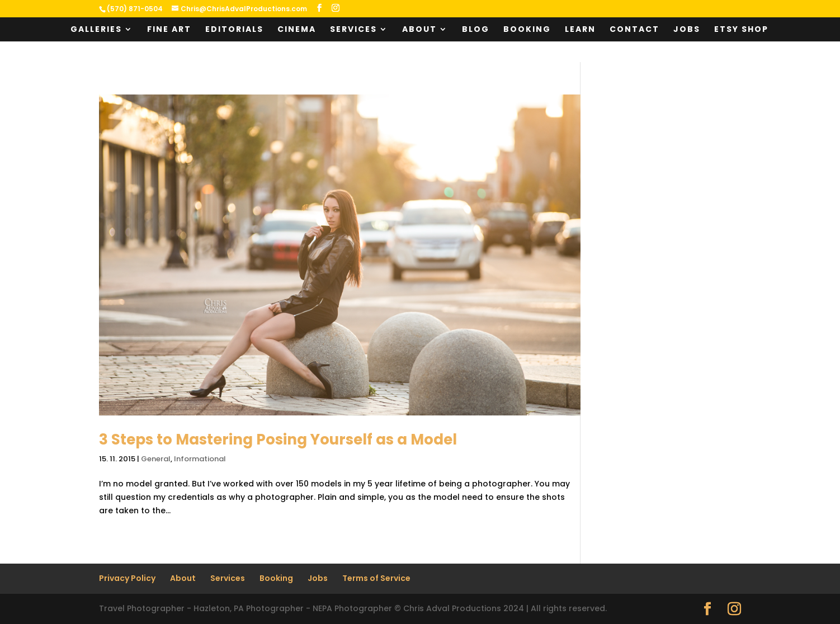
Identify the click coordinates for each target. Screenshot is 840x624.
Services (353, 30)
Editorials (234, 30)
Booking (527, 30)
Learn (580, 30)
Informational (200, 459)
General (156, 459)
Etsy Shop (741, 30)
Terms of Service (376, 578)
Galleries (96, 30)
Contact (634, 30)
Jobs (687, 30)
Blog (476, 30)
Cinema (297, 30)
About (419, 30)
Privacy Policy (127, 578)
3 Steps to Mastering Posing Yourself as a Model (278, 439)
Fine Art (169, 30)
